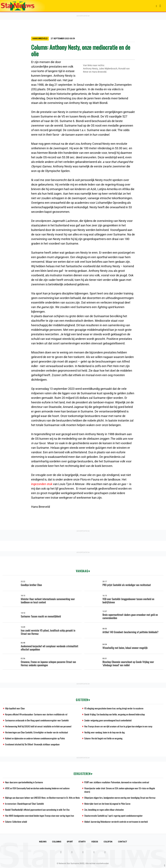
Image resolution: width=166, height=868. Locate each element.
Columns (57, 842)
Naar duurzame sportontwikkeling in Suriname (24, 782)
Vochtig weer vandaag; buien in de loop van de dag (104, 732)
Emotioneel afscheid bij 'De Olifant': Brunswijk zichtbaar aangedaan (32, 744)
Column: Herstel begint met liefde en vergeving (103, 738)
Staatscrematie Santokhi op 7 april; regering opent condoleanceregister (113, 816)
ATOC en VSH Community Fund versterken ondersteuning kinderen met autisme (37, 788)
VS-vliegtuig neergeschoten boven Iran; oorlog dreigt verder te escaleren (114, 708)
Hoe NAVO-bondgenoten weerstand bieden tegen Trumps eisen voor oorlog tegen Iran (40, 816)
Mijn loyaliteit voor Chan (15, 708)
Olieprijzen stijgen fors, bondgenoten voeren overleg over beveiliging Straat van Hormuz (120, 798)
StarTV (82, 842)
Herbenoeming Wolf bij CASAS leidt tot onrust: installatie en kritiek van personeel (38, 726)
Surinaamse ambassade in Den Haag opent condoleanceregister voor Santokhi (37, 720)
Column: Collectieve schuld (16, 822)
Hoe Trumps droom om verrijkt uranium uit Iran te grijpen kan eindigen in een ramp (118, 726)
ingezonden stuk (42, 484)
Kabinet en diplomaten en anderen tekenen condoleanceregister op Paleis (35, 738)
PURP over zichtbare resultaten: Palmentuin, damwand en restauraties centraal (117, 782)
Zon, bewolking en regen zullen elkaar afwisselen (104, 810)
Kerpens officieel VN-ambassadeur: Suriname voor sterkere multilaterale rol (36, 714)
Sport (70, 842)
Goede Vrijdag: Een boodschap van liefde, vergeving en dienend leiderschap (115, 714)
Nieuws (43, 842)
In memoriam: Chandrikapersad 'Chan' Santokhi (24, 804)
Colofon (108, 842)
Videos (95, 842)
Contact (122, 842)
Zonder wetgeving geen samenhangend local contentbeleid (108, 720)
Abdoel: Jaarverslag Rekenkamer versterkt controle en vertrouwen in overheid (116, 822)
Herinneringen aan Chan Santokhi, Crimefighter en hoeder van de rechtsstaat (37, 732)
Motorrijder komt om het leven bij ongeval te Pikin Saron (107, 804)
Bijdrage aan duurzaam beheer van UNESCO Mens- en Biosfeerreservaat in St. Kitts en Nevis (42, 798)
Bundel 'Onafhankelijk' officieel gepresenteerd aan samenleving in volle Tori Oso (37, 810)
